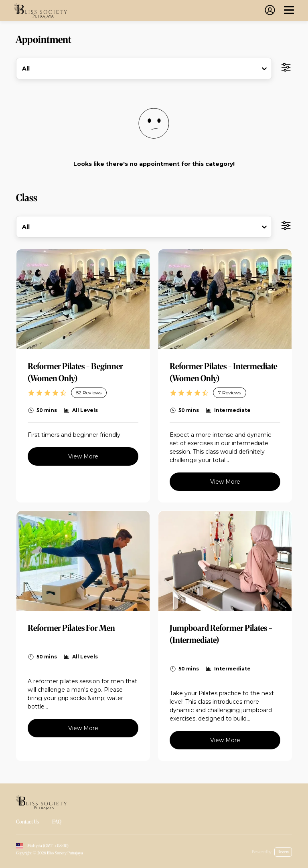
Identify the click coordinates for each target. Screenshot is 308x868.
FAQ (57, 822)
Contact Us (28, 822)
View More (83, 456)
